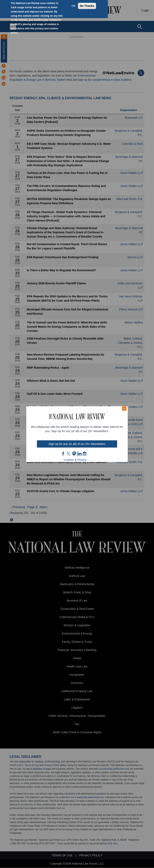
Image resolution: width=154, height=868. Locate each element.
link (79, 454)
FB (63, 454)
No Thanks (87, 6)
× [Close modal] (124, 408)
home (85, 454)
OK (74, 6)
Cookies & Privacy (75, 460)
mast (74, 454)
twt (69, 454)
